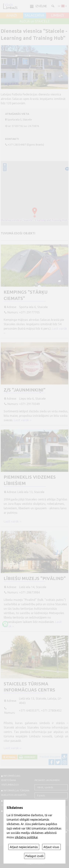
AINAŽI (11, 15)
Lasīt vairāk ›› (23, 420)
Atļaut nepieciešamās (24, 847)
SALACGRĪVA (34, 15)
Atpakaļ (10, 757)
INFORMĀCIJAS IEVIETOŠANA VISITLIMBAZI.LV (11, 780)
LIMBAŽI (57, 15)
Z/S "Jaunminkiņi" (25, 390)
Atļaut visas (51, 847)
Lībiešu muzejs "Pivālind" (35, 578)
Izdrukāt (29, 757)
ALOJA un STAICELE (35, 21)
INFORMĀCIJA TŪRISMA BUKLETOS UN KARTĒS (15, 793)
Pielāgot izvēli (34, 856)
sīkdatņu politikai (26, 837)
